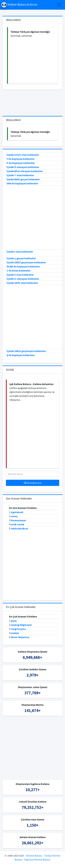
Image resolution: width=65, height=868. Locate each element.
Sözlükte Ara (33, 483)
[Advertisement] (33, 61)
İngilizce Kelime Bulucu (37, 859)
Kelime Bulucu (34, 856)
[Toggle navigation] (59, 5)
